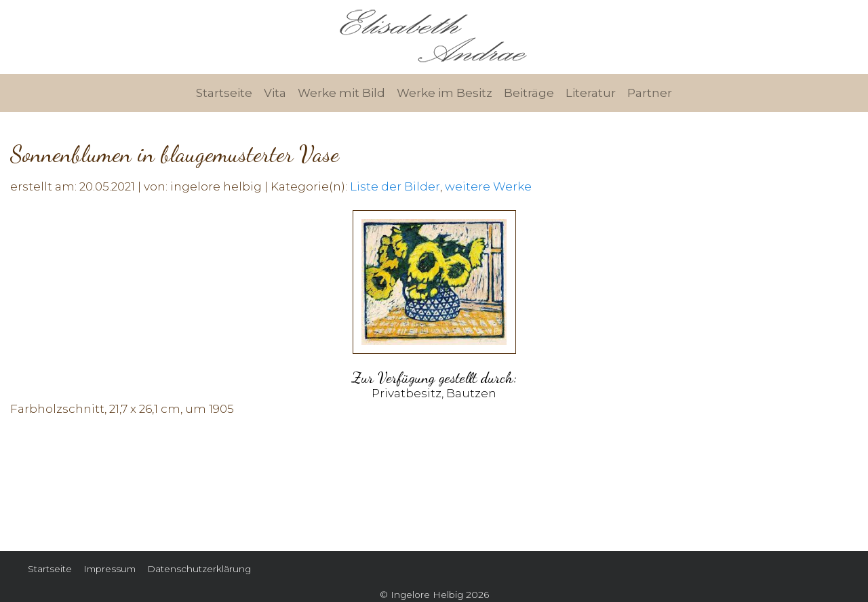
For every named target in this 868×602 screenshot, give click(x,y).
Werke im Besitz (445, 93)
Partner (650, 93)
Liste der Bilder (395, 186)
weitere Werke (488, 186)
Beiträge (529, 93)
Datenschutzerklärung (199, 569)
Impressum (110, 569)
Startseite (224, 93)
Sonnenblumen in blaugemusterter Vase (175, 154)
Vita (275, 93)
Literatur (591, 93)
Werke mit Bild (341, 93)
